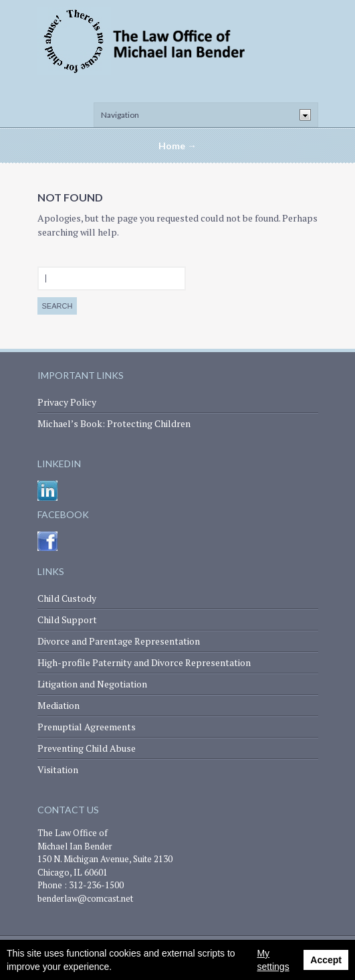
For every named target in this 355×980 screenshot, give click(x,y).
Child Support (67, 620)
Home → (177, 146)
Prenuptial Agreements (87, 727)
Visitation (58, 769)
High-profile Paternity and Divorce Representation (144, 662)
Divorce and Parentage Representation (119, 641)
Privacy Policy (67, 402)
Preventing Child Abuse (87, 748)
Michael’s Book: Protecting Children (114, 423)
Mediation (58, 705)
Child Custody (67, 598)
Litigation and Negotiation (92, 684)
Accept (326, 960)
